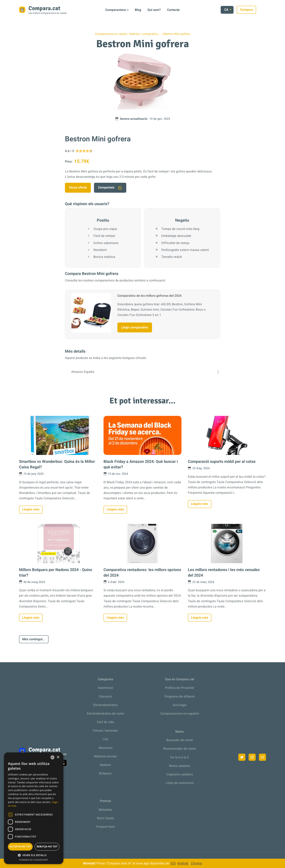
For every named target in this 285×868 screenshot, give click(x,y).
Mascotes (105, 748)
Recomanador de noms (180, 749)
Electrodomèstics (105, 705)
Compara (256, 10)
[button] (34, 855)
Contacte (173, 10)
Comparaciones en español (180, 714)
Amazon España (142, 372)
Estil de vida (105, 722)
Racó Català (105, 818)
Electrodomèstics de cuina (105, 714)
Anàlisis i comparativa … (145, 34)
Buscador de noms (180, 740)
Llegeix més (31, 509)
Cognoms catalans (180, 774)
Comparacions (116, 10)
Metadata (105, 810)
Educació (105, 697)
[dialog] (34, 808)
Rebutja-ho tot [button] (47, 846)
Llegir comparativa (135, 327)
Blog (138, 10)
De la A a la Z (180, 757)
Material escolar (105, 756)
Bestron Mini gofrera (177, 34)
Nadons (105, 765)
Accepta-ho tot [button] (20, 846)
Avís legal (180, 705)
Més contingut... (34, 639)
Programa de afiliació (180, 697)
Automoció (105, 688)
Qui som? (154, 10)
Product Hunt (105, 827)
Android (183, 863)
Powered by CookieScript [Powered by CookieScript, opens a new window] (34, 860)
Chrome (196, 863)
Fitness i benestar (105, 731)
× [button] (58, 757)
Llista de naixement (180, 783)
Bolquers (105, 773)
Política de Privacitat (180, 688)
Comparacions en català (111, 34)
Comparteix (110, 188)
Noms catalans (180, 766)
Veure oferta (78, 188)
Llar (105, 739)
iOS (173, 863)
